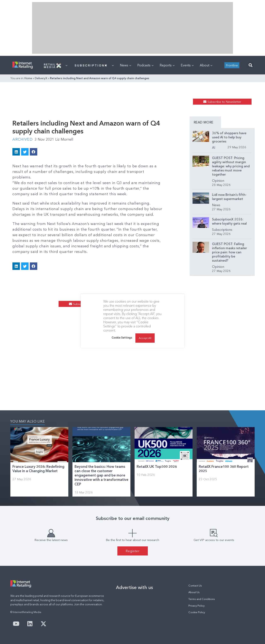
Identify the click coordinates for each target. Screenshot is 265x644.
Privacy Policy (196, 606)
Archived (22, 139)
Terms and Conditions (202, 599)
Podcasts (145, 65)
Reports (167, 65)
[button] (250, 65)
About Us (194, 592)
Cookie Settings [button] (122, 338)
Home (28, 78)
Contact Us (195, 586)
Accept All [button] (145, 338)
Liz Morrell (64, 139)
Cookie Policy (197, 612)
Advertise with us (134, 587)
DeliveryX (41, 78)
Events (187, 65)
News (125, 65)
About (206, 65)
